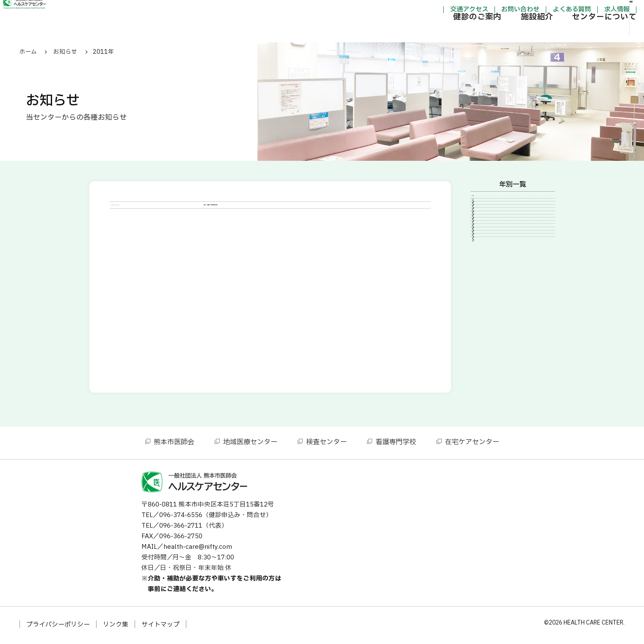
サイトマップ (160, 627)
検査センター (326, 445)
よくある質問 (528, 10)
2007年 (488, 374)
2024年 (488, 216)
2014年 (488, 302)
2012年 (488, 331)
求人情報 (573, 10)
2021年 (488, 245)
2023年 (488, 231)
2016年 (488, 273)
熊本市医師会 (174, 445)
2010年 (488, 360)
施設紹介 (493, 32)
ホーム (28, 52)
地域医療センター (250, 445)
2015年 (488, 288)
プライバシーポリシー (58, 627)
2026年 (488, 202)
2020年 (488, 259)
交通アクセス (426, 10)
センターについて (561, 32)
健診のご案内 (434, 32)
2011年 (488, 345)
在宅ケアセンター (472, 445)
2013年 (488, 316)
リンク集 (116, 627)
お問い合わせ (477, 10)
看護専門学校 (396, 445)
